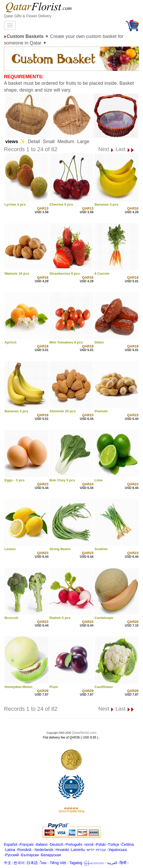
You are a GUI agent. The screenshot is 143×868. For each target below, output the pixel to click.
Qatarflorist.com (84, 733)
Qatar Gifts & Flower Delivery (28, 16)
